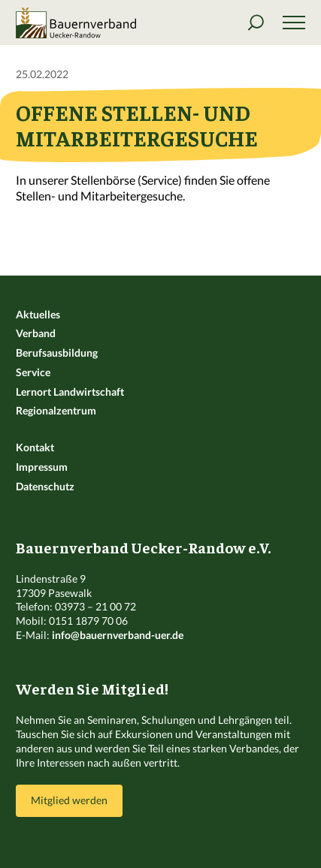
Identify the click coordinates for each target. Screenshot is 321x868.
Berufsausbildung (57, 353)
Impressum (42, 467)
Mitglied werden (69, 800)
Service (33, 372)
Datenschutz (45, 486)
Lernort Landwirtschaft (70, 392)
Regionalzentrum (56, 410)
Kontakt (35, 447)
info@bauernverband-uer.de (118, 635)
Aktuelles (38, 314)
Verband (36, 333)
